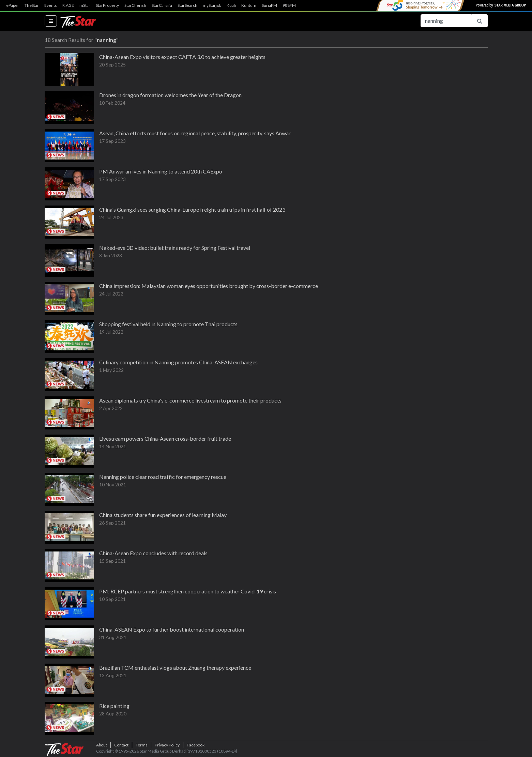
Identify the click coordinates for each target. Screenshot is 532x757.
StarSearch (187, 5)
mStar (85, 5)
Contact (121, 745)
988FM (289, 5)
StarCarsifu (162, 5)
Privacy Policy (167, 745)
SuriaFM (269, 5)
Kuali (231, 5)
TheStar (32, 5)
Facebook (196, 745)
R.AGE (68, 5)
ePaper (13, 5)
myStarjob (212, 5)
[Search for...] (446, 21)
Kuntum (249, 5)
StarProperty (107, 5)
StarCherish (135, 5)
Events (51, 5)
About (102, 745)
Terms (142, 745)
